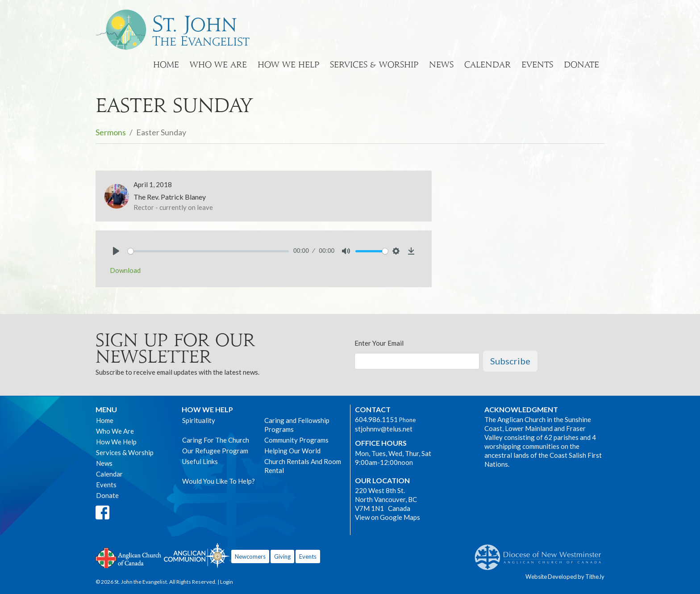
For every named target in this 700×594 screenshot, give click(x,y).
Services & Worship (374, 65)
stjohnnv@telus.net (384, 429)
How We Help (288, 65)
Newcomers (250, 556)
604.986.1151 (376, 419)
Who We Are (218, 65)
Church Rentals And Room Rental (303, 466)
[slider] (208, 251)
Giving (282, 556)
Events (537, 65)
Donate (581, 65)
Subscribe (510, 361)
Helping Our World (292, 451)
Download (125, 270)
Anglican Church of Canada (129, 557)
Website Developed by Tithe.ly (565, 577)
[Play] (116, 251)
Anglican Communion (197, 555)
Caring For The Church (216, 440)
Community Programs (296, 440)
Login (227, 582)
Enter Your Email (379, 343)
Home (166, 65)
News (441, 65)
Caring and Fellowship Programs (297, 425)
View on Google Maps (387, 517)
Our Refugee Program (215, 451)
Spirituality (199, 420)
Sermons (111, 132)
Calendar (487, 65)
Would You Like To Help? (219, 481)
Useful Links (200, 461)
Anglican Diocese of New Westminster (541, 553)
